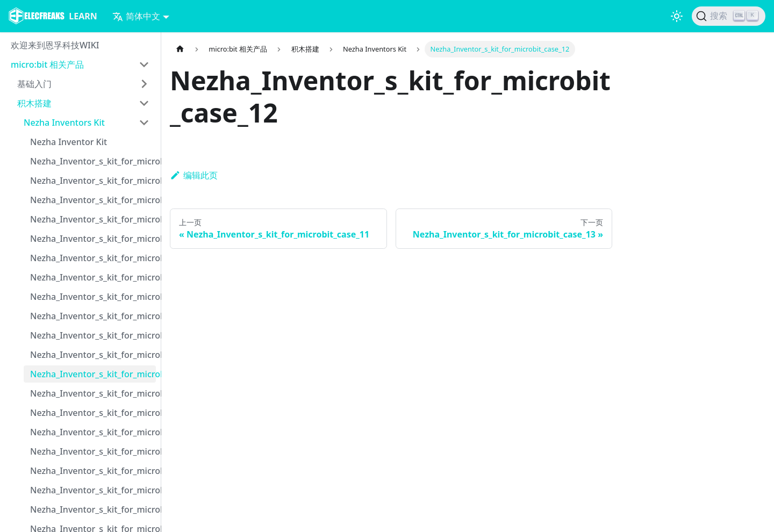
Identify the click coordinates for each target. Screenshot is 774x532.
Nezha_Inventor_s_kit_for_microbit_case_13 (93, 393)
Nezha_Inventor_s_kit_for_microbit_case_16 (93, 451)
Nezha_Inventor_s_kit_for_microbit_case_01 (93, 161)
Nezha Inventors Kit (64, 123)
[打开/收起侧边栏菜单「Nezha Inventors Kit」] (144, 123)
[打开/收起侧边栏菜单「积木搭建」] (144, 103)
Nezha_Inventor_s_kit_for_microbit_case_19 (93, 509)
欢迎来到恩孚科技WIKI (55, 45)
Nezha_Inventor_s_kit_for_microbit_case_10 (93, 335)
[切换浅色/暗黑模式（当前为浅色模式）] (677, 16)
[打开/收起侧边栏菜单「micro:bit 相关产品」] (144, 64)
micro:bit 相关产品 (47, 64)
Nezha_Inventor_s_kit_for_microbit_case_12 (93, 374)
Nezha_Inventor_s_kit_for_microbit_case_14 (93, 413)
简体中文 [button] (136, 16)
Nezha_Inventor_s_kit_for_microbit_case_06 (93, 258)
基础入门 (34, 84)
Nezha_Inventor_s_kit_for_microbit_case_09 (93, 316)
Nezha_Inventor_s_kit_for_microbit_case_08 (93, 297)
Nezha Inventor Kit (69, 142)
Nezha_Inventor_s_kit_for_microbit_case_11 (93, 355)
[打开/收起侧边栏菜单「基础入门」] (144, 84)
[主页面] (180, 49)
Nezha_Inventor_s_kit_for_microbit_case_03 (93, 200)
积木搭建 (34, 103)
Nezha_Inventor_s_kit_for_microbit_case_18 (93, 490)
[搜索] (729, 16)
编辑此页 (194, 175)
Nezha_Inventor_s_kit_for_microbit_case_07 (93, 277)
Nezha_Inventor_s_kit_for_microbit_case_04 (93, 219)
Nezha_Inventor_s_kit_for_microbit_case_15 (93, 432)
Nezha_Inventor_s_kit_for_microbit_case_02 (93, 181)
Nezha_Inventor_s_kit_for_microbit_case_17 (93, 471)
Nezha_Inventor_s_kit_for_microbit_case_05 (93, 239)
